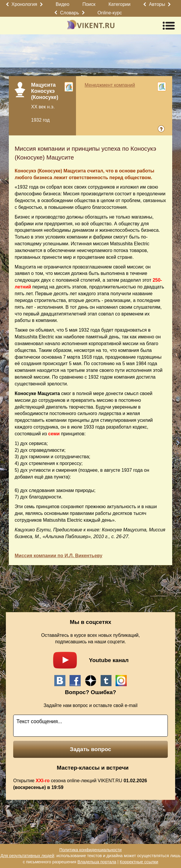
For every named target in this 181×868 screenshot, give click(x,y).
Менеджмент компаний (110, 85)
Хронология (24, 4)
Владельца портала (97, 862)
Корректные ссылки (139, 862)
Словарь (70, 13)
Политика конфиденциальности (90, 850)
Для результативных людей (27, 856)
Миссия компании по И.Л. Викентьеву (59, 556)
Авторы (157, 4)
